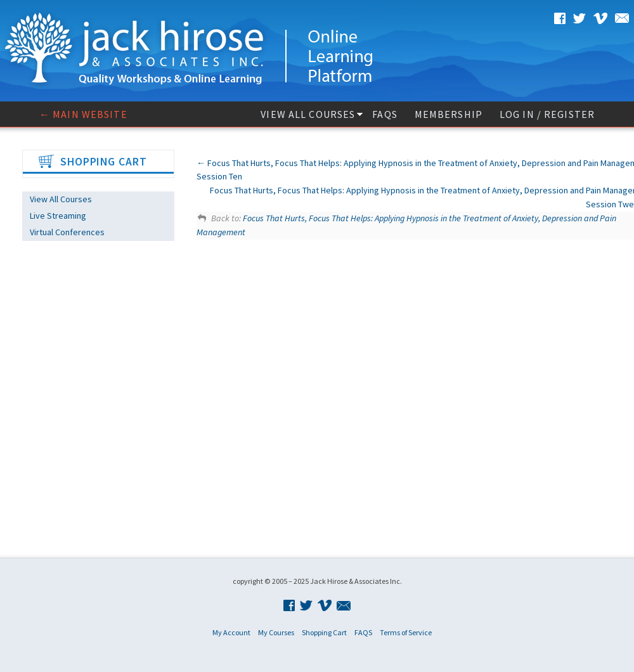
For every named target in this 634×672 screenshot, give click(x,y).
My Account (231, 632)
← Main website (83, 114)
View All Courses (308, 114)
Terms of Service (406, 632)
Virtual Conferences (67, 232)
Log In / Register (547, 114)
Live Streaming (58, 216)
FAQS (385, 114)
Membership (449, 114)
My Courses (276, 632)
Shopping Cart (324, 632)
